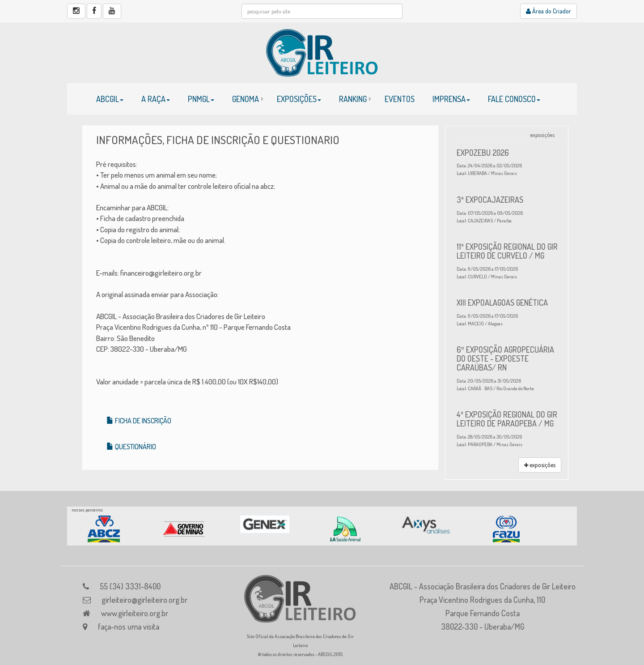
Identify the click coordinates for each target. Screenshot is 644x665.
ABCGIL (110, 99)
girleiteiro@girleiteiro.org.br (144, 600)
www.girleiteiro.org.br (135, 613)
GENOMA (246, 99)
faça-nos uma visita (129, 627)
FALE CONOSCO (514, 99)
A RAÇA (156, 99)
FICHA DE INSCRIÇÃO (139, 421)
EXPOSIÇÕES (299, 99)
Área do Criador (549, 11)
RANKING (353, 99)
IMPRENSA (451, 99)
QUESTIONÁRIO (131, 447)
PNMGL (201, 99)
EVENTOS (400, 99)
